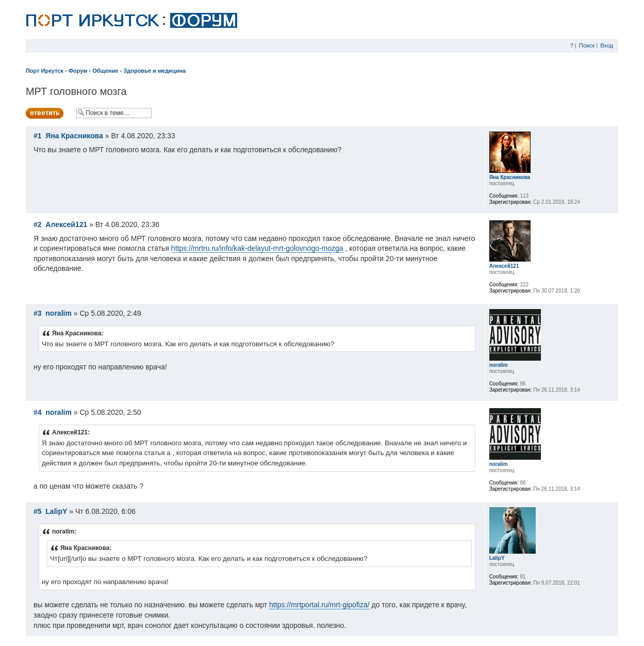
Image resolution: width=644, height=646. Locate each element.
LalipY (56, 511)
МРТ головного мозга (76, 91)
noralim (59, 313)
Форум (78, 71)
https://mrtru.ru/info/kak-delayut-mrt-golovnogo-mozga (257, 248)
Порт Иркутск (45, 71)
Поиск (587, 45)
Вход (607, 45)
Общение (105, 71)
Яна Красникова (74, 136)
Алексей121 (66, 224)
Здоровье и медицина (154, 71)
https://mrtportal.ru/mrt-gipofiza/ (319, 605)
